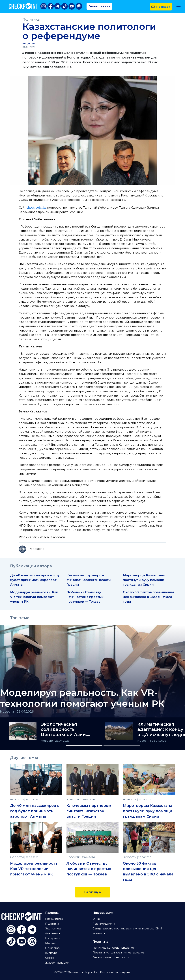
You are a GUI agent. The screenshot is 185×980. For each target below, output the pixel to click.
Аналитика (53, 933)
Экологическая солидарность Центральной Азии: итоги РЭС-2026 (64, 730)
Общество (52, 948)
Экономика (53, 929)
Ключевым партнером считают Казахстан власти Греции (89, 580)
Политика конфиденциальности (115, 948)
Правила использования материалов (119, 953)
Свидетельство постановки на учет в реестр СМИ (127, 929)
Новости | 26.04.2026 (17, 711)
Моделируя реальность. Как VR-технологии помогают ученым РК (34, 597)
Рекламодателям (104, 924)
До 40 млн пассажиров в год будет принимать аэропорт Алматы (35, 580)
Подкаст (161, 7)
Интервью (52, 938)
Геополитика (99, 6)
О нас (96, 919)
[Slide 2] (122, 746)
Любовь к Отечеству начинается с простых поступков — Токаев (85, 597)
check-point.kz (36, 207)
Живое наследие (57, 963)
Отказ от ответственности (111, 957)
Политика (31, 19)
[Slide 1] (84, 746)
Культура (51, 953)
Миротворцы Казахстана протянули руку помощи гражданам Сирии (144, 580)
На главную (93, 892)
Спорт (50, 958)
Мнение (51, 943)
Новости (47, 741)
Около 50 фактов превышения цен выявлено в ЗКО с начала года (148, 597)
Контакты (99, 933)
